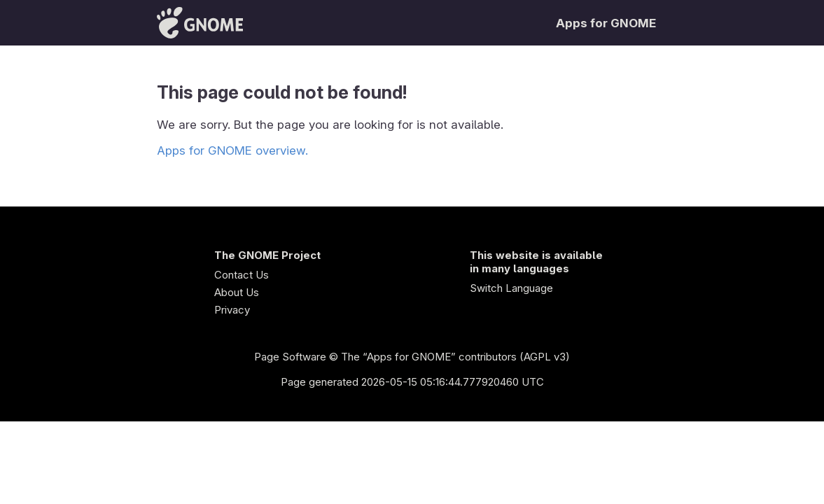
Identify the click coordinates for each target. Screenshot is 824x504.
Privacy (232, 310)
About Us (237, 292)
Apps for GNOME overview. (232, 150)
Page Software (290, 357)
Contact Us (242, 275)
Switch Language (511, 288)
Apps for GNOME (606, 23)
